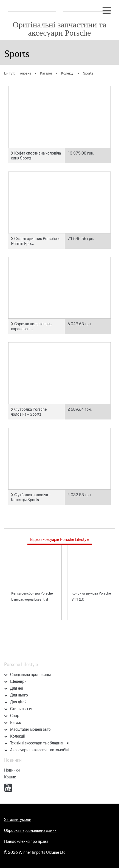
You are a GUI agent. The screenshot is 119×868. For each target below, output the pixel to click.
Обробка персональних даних (30, 830)
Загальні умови (18, 819)
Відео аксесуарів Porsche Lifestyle (60, 539)
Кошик (10, 777)
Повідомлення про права (26, 841)
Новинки (12, 770)
